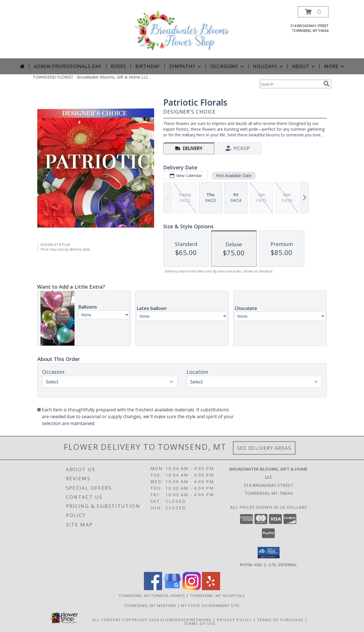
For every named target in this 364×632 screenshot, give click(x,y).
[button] (313, 12)
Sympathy (186, 66)
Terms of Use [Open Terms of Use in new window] (200, 623)
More (335, 66)
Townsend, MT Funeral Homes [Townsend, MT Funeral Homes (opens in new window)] (152, 595)
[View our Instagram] (192, 588)
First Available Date (234, 176)
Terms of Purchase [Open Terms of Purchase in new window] (280, 619)
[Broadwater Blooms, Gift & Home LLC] (182, 32)
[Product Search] (290, 84)
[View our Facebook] (153, 588)
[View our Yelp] (211, 588)
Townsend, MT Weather (150, 605)
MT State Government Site (210, 605)
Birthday (148, 66)
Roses (118, 66)
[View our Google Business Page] (172, 588)
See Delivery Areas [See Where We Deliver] (264, 448)
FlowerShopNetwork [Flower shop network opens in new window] (186, 619)
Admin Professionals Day (68, 66)
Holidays (268, 66)
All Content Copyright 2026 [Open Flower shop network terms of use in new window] (126, 619)
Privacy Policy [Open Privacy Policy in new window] (234, 619)
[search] (326, 84)
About (304, 66)
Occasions (228, 66)
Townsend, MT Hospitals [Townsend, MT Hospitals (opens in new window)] (218, 595)
